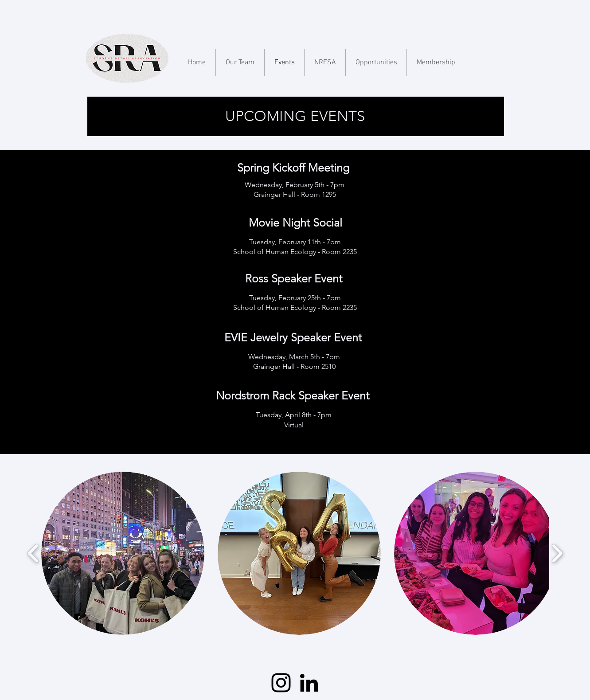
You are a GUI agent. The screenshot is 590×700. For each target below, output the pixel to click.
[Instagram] (281, 683)
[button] (123, 553)
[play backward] (33, 553)
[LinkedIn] (309, 683)
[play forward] (557, 553)
